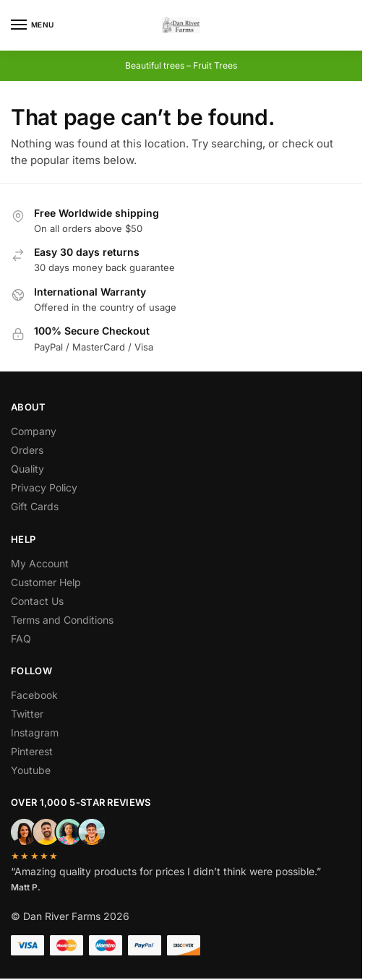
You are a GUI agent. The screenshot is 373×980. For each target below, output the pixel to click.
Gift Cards (35, 506)
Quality (27, 469)
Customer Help (46, 582)
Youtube (31, 770)
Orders (27, 450)
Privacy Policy (44, 487)
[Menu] (33, 25)
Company (34, 431)
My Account (40, 563)
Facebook (34, 695)
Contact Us (37, 601)
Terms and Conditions (62, 620)
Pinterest (32, 751)
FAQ (21, 639)
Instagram (35, 732)
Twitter (27, 714)
